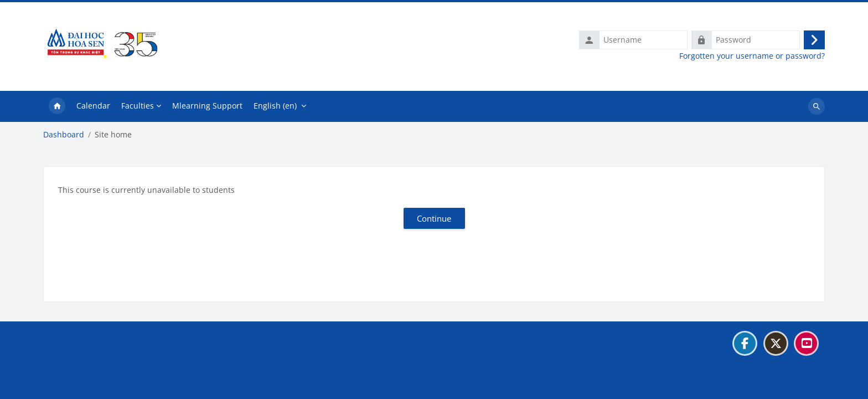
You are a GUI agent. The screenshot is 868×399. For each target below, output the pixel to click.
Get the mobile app (85, 384)
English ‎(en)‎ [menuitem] (275, 106)
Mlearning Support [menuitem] (207, 106)
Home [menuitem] (57, 106)
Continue (434, 218)
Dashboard (64, 135)
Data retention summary (95, 370)
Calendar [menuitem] (93, 106)
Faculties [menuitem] (138, 106)
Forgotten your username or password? (752, 56)
